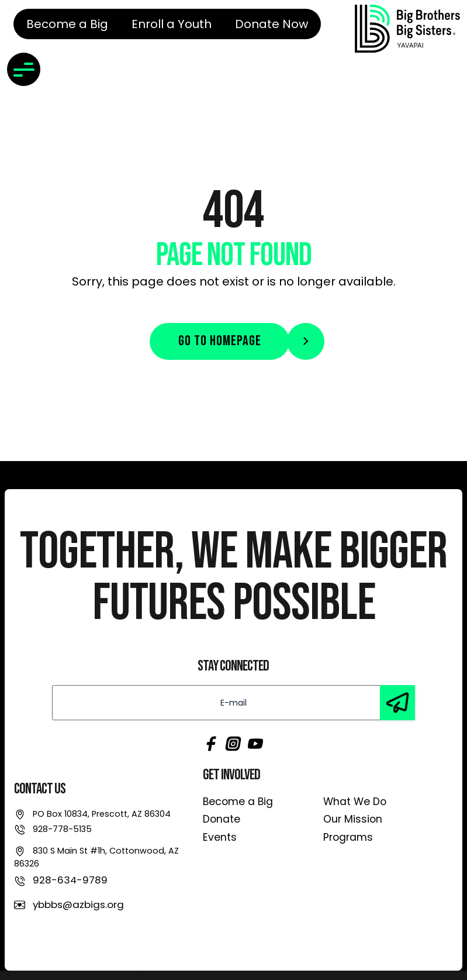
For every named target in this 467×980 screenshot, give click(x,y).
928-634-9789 (70, 880)
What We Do (355, 802)
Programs (348, 837)
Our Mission (353, 819)
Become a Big (238, 802)
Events (220, 837)
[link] (407, 29)
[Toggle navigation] (24, 69)
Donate (222, 819)
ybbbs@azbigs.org (78, 905)
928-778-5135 (62, 829)
